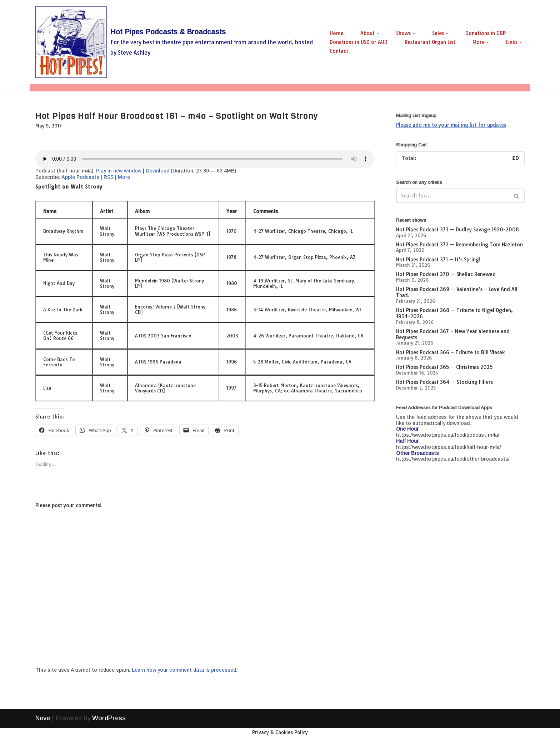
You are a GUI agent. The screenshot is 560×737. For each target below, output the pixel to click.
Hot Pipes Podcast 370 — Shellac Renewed (446, 274)
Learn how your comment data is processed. (185, 670)
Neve (43, 727)
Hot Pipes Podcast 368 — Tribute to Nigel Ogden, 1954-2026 (454, 313)
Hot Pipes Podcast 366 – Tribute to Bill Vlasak (451, 352)
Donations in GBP (486, 33)
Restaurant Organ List (430, 42)
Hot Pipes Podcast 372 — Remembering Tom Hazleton (459, 245)
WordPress (109, 727)
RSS (109, 177)
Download (157, 171)
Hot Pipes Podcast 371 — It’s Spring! (438, 260)
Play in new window (119, 171)
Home (336, 33)
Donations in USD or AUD (359, 42)
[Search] (452, 196)
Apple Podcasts (80, 177)
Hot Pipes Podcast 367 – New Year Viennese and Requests (453, 334)
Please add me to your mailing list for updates (451, 125)
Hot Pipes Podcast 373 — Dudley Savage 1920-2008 (457, 230)
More (124, 177)
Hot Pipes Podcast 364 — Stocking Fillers (444, 382)
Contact (339, 51)
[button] (378, 33)
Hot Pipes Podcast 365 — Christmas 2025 (444, 367)
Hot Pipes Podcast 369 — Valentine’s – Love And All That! (457, 292)
